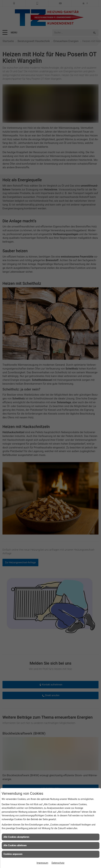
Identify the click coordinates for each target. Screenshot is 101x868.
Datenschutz (58, 863)
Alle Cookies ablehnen (15, 845)
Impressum (42, 863)
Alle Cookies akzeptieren (16, 837)
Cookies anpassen (13, 854)
